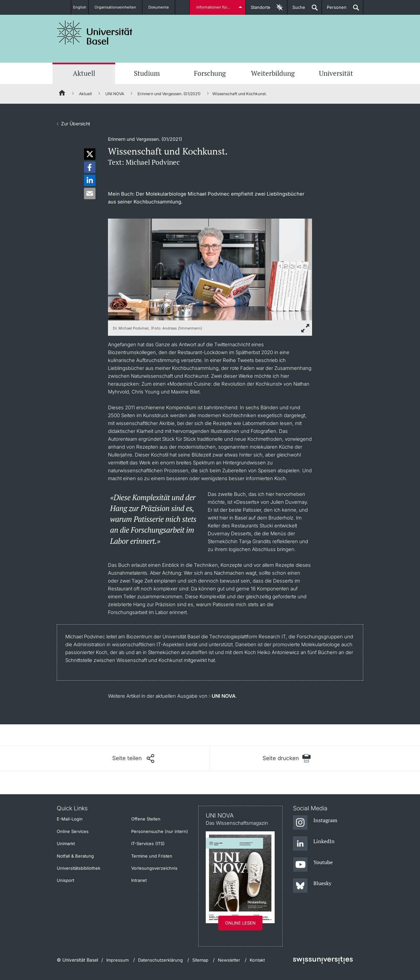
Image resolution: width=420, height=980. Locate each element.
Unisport (65, 880)
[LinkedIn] (314, 844)
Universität (336, 73)
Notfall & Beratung (75, 856)
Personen (334, 10)
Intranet (139, 880)
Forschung (210, 73)
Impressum (117, 960)
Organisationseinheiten (119, 7)
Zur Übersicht (76, 124)
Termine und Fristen (152, 856)
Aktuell (84, 73)
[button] (90, 154)
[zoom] (210, 269)
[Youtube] (313, 865)
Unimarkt (66, 843)
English (80, 7)
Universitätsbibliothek (79, 868)
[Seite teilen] (133, 758)
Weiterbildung (273, 73)
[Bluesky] (312, 886)
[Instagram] (315, 823)
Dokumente (163, 7)
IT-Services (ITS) (148, 843)
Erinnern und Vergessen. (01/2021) (169, 94)
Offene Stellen (146, 819)
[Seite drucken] (287, 758)
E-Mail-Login (70, 819)
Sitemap (200, 960)
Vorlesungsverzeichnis (154, 868)
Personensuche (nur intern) (160, 831)
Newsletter (229, 960)
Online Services (73, 831)
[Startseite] (62, 94)
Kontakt (257, 960)
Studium (147, 73)
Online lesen (240, 923)
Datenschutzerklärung (160, 960)
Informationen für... (214, 7)
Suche (296, 10)
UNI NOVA (115, 94)
